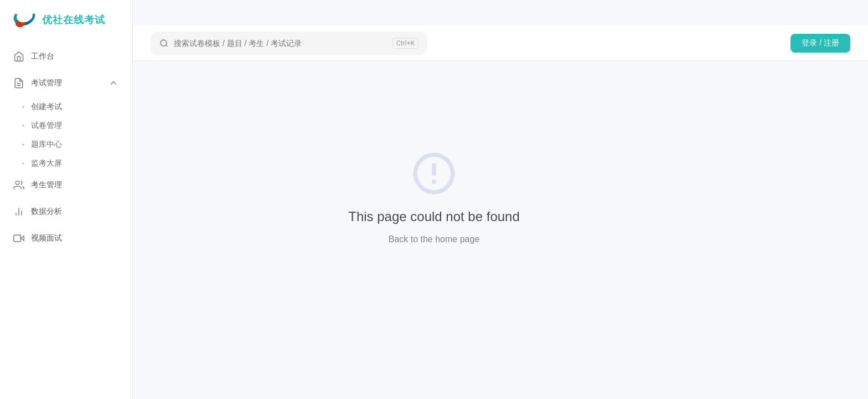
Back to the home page (434, 239)
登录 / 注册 (820, 43)
